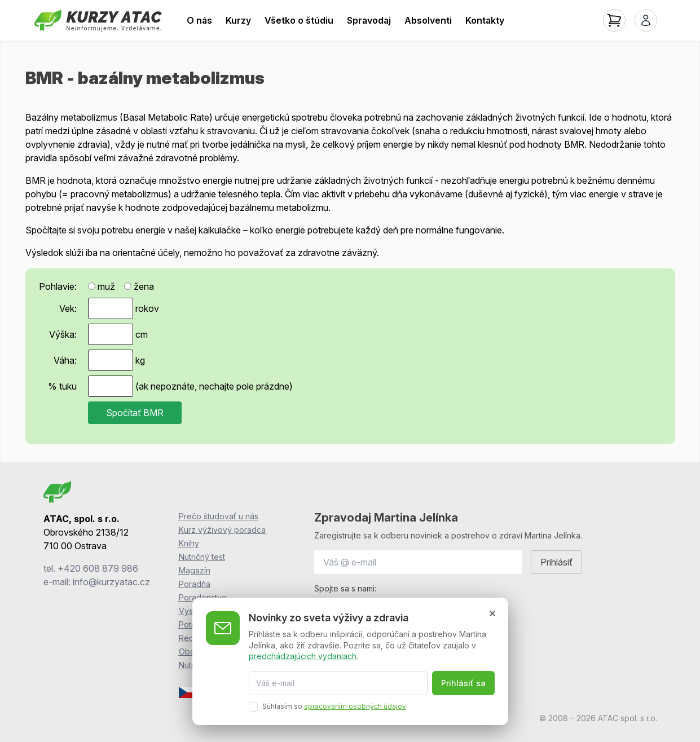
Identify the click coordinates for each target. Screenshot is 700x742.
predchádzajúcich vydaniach (303, 656)
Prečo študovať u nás (219, 516)
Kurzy (238, 20)
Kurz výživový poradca (222, 530)
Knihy (189, 543)
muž (102, 286)
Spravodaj (369, 20)
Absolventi (428, 20)
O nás (199, 20)
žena (139, 286)
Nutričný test (202, 557)
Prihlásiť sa (463, 683)
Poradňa (195, 584)
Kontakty (485, 20)
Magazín (195, 570)
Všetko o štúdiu (299, 20)
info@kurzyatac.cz (111, 582)
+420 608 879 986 (98, 568)
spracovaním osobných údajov (355, 706)
